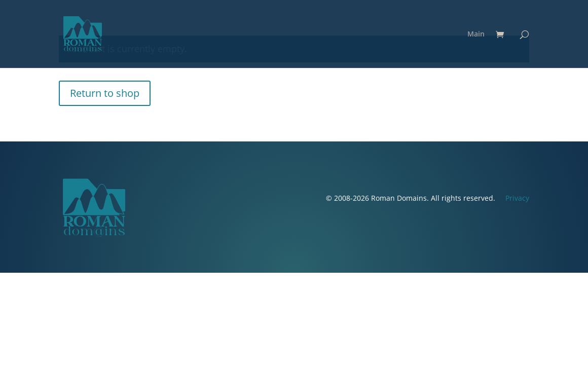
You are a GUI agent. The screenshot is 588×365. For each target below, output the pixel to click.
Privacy (517, 198)
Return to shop (105, 93)
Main (476, 34)
